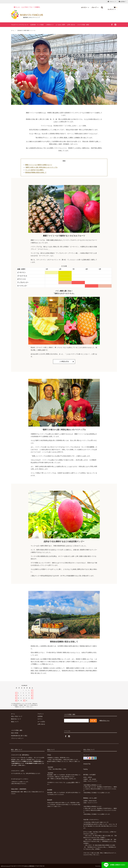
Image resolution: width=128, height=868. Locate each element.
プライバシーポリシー (17, 738)
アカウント (112, 1)
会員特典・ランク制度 (37, 25)
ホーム (13, 30)
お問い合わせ (71, 25)
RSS (12, 733)
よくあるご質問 (60, 25)
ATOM (16, 733)
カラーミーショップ (6, 866)
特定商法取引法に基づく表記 (19, 736)
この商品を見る (64, 361)
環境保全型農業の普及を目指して (36, 172)
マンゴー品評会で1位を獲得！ (35, 170)
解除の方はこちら (105, 721)
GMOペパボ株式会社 (29, 866)
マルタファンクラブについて (20, 25)
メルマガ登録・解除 (83, 25)
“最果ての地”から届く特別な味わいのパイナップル (41, 167)
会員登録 (123, 1)
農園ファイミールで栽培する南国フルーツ (39, 165)
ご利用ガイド (50, 25)
